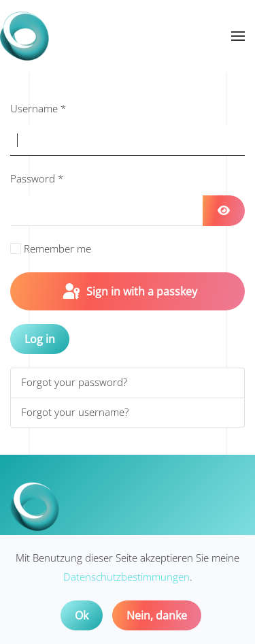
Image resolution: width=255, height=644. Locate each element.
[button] (238, 36)
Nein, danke (157, 615)
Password (37, 178)
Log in (40, 339)
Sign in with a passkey (129, 292)
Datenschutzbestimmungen (126, 577)
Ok (82, 615)
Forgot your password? (74, 382)
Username (38, 108)
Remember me (57, 248)
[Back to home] (24, 36)
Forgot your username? (75, 412)
